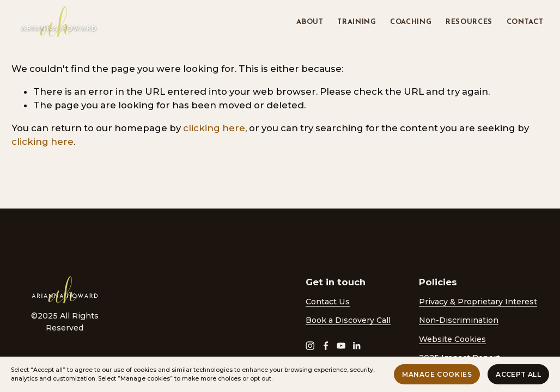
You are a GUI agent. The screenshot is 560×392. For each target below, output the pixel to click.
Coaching (411, 22)
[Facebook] (326, 346)
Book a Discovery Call (348, 320)
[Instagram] (310, 346)
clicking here (214, 128)
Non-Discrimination (459, 320)
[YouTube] (341, 346)
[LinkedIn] (356, 346)
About (310, 22)
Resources (469, 22)
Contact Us (328, 302)
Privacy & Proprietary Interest (478, 302)
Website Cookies (452, 339)
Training (357, 22)
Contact (525, 22)
